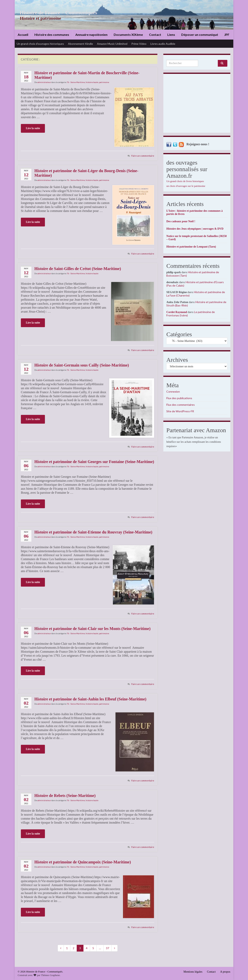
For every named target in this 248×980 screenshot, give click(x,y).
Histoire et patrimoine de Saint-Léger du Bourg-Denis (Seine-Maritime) (86, 173)
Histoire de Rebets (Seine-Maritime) (65, 796)
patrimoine (104, 82)
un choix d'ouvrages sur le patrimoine (186, 186)
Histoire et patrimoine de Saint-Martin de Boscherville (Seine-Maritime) (87, 75)
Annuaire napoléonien (91, 35)
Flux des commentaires (181, 405)
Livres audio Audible (163, 44)
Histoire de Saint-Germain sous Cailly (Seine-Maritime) (82, 365)
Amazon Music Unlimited (112, 44)
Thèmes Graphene (50, 975)
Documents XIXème (128, 35)
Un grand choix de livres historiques (185, 181)
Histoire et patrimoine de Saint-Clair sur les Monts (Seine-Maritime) (92, 629)
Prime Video (139, 44)
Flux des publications (179, 398)
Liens (171, 35)
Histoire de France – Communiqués (56, 13)
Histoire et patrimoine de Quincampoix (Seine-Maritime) (83, 862)
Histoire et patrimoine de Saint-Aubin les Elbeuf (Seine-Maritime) (90, 699)
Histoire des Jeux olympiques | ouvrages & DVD (195, 229)
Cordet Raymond (177, 312)
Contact (155, 35)
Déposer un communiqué (200, 35)
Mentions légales (193, 972)
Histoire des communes (52, 35)
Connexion (173, 392)
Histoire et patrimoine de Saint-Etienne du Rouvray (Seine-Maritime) (93, 532)
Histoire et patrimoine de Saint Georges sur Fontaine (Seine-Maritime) (94, 462)
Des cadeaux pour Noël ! (181, 221)
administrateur (44, 82)
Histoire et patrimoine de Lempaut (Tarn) (191, 247)
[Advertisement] (197, 104)
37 (108, 948)
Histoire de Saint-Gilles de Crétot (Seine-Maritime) (78, 269)
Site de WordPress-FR (180, 411)
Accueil (23, 35)
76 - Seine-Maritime (76, 82)
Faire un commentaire (143, 156)
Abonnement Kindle (80, 44)
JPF (227, 35)
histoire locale (92, 82)
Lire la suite (33, 128)
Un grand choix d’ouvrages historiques (40, 44)
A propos (225, 972)
